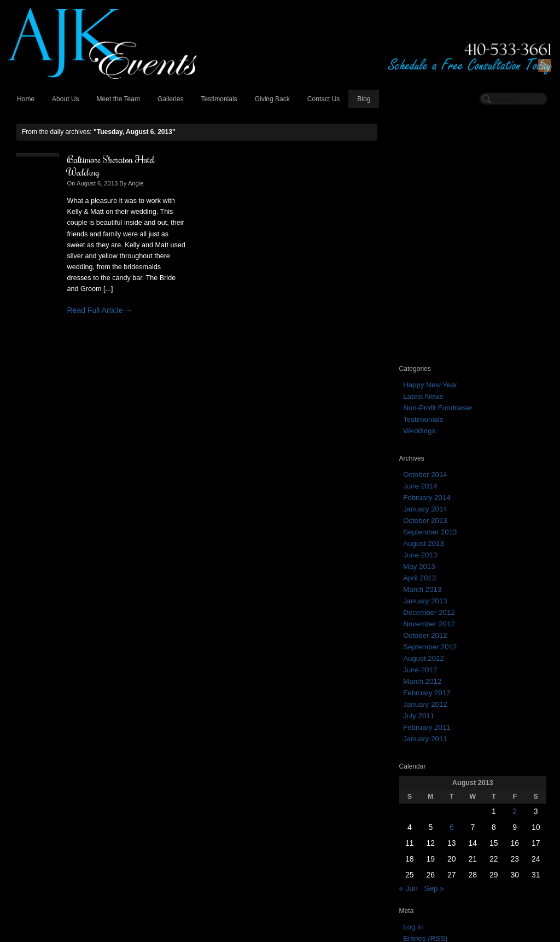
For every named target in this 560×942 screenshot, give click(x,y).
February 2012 (427, 451)
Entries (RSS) (425, 697)
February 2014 (427, 256)
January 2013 (425, 359)
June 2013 (420, 313)
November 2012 (429, 382)
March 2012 (422, 440)
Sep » (434, 647)
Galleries (170, 99)
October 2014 (425, 233)
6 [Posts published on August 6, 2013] (452, 586)
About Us (66, 99)
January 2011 (425, 497)
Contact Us (324, 99)
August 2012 (424, 417)
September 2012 (430, 405)
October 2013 (425, 279)
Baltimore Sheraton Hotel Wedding (111, 166)
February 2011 (427, 485)
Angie (136, 183)
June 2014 (420, 244)
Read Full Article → (100, 310)
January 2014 (425, 267)
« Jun (409, 647)
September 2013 (430, 290)
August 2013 (424, 302)
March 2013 (422, 348)
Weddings (419, 189)
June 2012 (420, 428)
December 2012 (429, 371)
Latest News (423, 155)
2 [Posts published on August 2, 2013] (515, 570)
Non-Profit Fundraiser (438, 166)
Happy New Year (430, 143)
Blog (364, 99)
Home (26, 99)
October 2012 (425, 394)
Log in (413, 686)
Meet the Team (118, 99)
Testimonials (219, 99)
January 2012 (425, 463)
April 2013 (419, 336)
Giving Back (272, 99)
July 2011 (419, 474)
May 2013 (419, 325)
